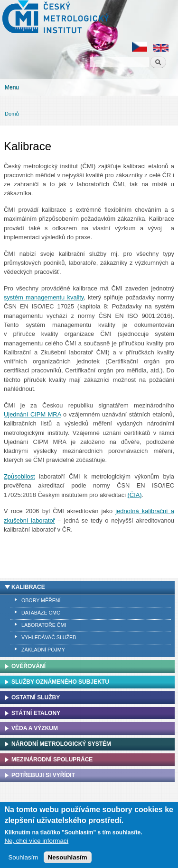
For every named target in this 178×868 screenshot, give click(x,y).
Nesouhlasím (68, 859)
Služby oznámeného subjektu (60, 682)
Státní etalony (36, 713)
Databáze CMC (41, 613)
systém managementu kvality (44, 297)
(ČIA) (135, 495)
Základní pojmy (43, 650)
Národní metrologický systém (61, 744)
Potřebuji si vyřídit (43, 775)
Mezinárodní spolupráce (52, 759)
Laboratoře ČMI (44, 625)
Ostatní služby (36, 697)
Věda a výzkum (35, 728)
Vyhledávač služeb (49, 637)
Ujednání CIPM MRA (33, 414)
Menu (12, 87)
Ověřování (28, 666)
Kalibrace (28, 587)
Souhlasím (23, 859)
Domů (12, 114)
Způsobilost (19, 476)
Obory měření (41, 600)
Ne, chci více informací (36, 843)
